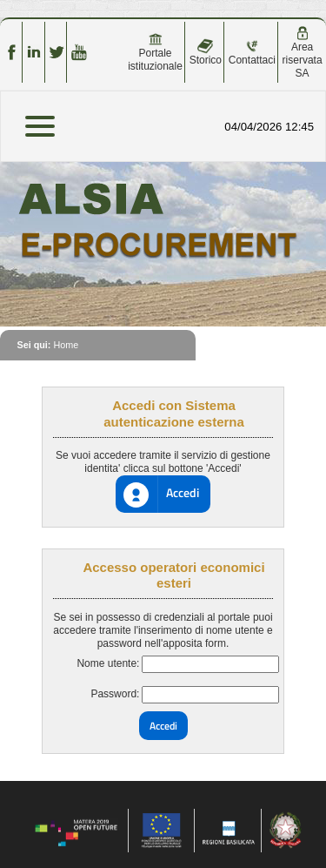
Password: (115, 694)
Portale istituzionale (155, 52)
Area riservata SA (303, 53)
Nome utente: (108, 663)
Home (66, 345)
